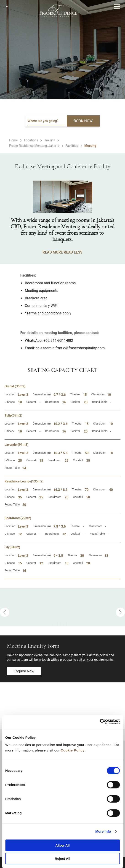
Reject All (63, 859)
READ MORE (53, 252)
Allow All (62, 845)
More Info (103, 831)
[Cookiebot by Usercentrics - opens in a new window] (100, 722)
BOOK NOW (83, 121)
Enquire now (24, 671)
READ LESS (73, 252)
